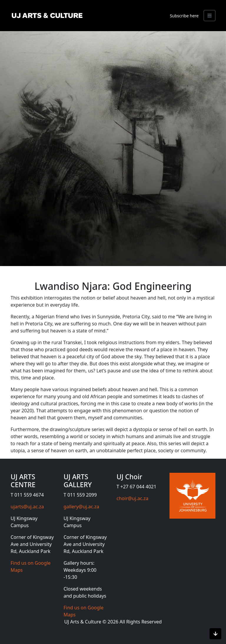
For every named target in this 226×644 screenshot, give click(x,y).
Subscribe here (184, 16)
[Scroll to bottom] (215, 634)
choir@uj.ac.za (132, 498)
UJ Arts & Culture (83, 622)
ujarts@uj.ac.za (27, 507)
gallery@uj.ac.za (81, 507)
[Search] (210, 16)
